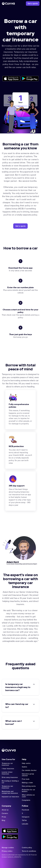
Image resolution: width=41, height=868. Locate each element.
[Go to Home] (8, 4)
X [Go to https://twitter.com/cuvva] (22, 813)
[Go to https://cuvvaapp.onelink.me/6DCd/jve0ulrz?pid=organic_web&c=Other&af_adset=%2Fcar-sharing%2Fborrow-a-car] (11, 79)
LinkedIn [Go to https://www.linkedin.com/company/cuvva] (25, 824)
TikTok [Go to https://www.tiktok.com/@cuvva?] (24, 820)
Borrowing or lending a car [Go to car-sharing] (10, 782)
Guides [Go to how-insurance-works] (24, 767)
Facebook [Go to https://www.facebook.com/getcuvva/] (26, 810)
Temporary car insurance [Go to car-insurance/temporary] (7, 764)
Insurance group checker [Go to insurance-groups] (28, 775)
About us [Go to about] (5, 810)
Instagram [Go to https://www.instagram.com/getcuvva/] (26, 817)
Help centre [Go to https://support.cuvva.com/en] (26, 763)
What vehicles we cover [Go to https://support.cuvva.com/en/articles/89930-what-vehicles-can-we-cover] (28, 796)
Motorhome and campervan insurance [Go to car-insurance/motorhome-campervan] (10, 792)
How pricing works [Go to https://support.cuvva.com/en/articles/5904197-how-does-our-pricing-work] (29, 786)
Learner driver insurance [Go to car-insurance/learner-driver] (7, 773)
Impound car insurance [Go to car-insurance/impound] (10, 797)
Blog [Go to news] (3, 820)
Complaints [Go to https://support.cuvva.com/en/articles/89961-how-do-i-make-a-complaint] (26, 800)
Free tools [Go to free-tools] (26, 779)
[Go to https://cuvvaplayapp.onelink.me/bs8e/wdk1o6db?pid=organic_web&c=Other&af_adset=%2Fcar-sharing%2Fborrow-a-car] (30, 79)
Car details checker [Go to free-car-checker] (29, 770)
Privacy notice (7, 851)
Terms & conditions (29, 851)
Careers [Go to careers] (5, 813)
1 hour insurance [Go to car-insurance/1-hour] (8, 769)
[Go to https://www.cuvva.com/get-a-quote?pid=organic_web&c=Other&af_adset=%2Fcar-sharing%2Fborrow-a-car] (20, 226)
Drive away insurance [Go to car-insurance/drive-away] (10, 777)
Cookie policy (27, 848)
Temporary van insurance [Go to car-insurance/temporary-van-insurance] (7, 787)
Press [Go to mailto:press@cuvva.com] (4, 817)
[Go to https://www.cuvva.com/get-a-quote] (33, 4)
